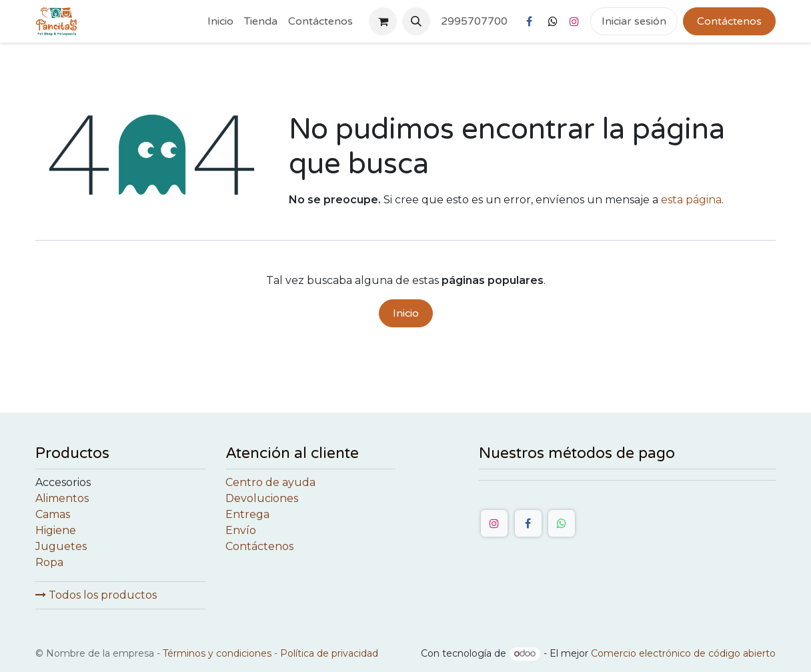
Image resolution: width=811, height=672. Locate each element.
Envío (241, 530)
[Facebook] (529, 21)
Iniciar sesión (634, 21)
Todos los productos (96, 595)
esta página (691, 200)
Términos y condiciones (217, 653)
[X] (553, 21)
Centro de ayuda (270, 482)
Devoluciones (262, 498)
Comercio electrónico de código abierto (683, 653)
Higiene (56, 530)
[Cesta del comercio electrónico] (383, 21)
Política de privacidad (329, 653)
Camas (53, 514)
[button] (416, 21)
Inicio (406, 313)
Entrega (247, 514)
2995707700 (474, 21)
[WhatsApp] (562, 523)
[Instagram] (574, 21)
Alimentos (62, 498)
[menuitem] (220, 21)
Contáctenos (729, 21)
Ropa (49, 562)
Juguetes (61, 546)
